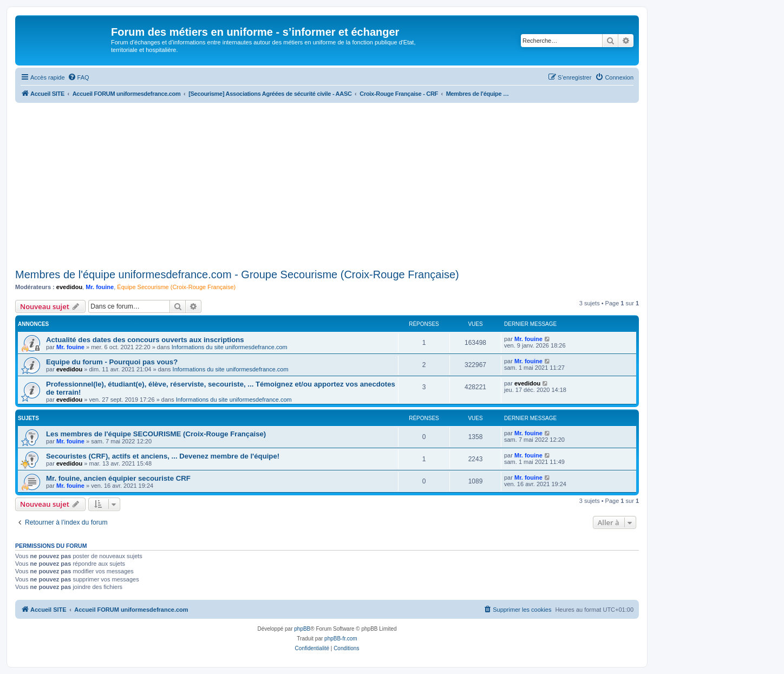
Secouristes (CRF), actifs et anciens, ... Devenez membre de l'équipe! (163, 456)
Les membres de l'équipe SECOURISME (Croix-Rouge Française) (156, 434)
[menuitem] (79, 77)
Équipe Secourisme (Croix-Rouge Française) (176, 287)
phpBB (302, 629)
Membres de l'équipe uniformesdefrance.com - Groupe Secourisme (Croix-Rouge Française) (237, 274)
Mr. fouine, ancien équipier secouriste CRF (118, 478)
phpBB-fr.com (341, 639)
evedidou (69, 287)
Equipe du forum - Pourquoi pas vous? (112, 362)
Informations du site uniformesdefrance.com (230, 347)
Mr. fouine (100, 287)
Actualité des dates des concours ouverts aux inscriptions (145, 340)
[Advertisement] (327, 184)
